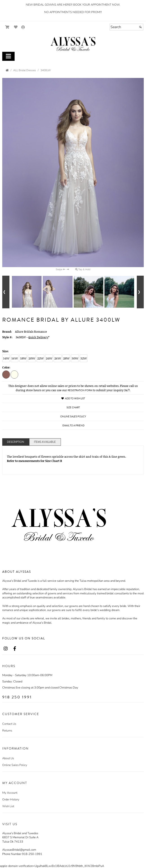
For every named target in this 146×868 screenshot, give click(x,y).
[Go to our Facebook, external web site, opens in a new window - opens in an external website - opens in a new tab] (15, 649)
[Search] (126, 27)
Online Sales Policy (15, 765)
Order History (11, 800)
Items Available (45, 442)
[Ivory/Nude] (14, 374)
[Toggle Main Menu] (8, 56)
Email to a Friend (73, 426)
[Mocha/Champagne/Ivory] (6, 374)
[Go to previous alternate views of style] (6, 292)
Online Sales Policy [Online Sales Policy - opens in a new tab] (73, 417)
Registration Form (80, 390)
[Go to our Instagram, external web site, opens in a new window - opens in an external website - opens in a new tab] (6, 649)
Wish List (8, 806)
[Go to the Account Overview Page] (23, 28)
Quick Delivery (38, 337)
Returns (7, 731)
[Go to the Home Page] (7, 70)
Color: (6, 367)
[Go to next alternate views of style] (140, 292)
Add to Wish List (73, 399)
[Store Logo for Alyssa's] (73, 44)
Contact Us (9, 724)
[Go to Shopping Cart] (7, 27)
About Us (8, 758)
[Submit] (140, 27)
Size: (6, 351)
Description (15, 442)
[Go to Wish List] (16, 27)
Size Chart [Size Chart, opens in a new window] (73, 408)
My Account (10, 793)
